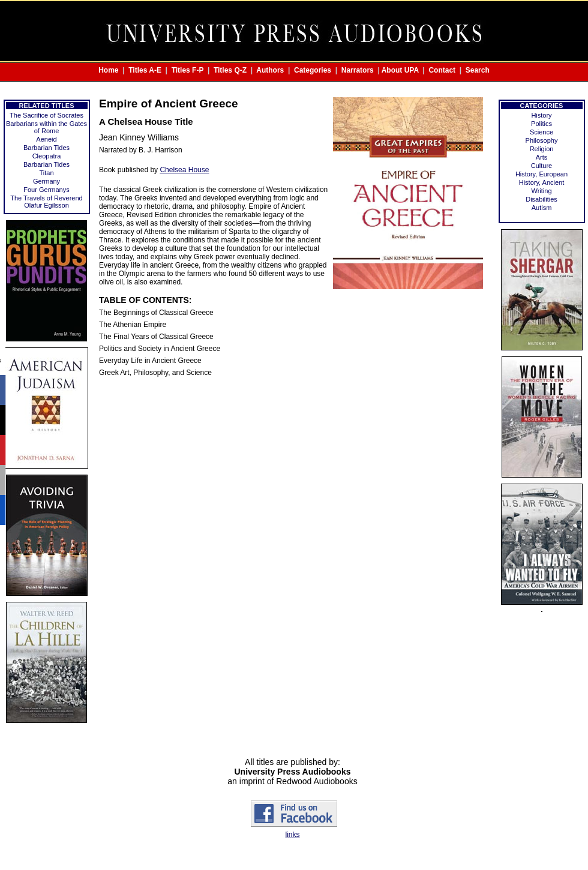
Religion (542, 149)
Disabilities (541, 199)
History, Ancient (542, 182)
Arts (542, 157)
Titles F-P (188, 70)
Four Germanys (46, 190)
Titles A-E (145, 70)
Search (478, 70)
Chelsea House (184, 170)
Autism (542, 208)
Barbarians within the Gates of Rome (46, 127)
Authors (270, 70)
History (541, 115)
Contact (442, 70)
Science (541, 132)
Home (108, 70)
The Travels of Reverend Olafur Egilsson (46, 202)
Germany (46, 181)
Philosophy (542, 140)
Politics (541, 124)
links (292, 835)
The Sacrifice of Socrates (46, 115)
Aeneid (46, 139)
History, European (541, 174)
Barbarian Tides (46, 148)
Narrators (358, 70)
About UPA (400, 70)
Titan (46, 173)
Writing (541, 191)
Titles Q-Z (230, 70)
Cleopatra (47, 156)
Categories (313, 70)
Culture (541, 166)
